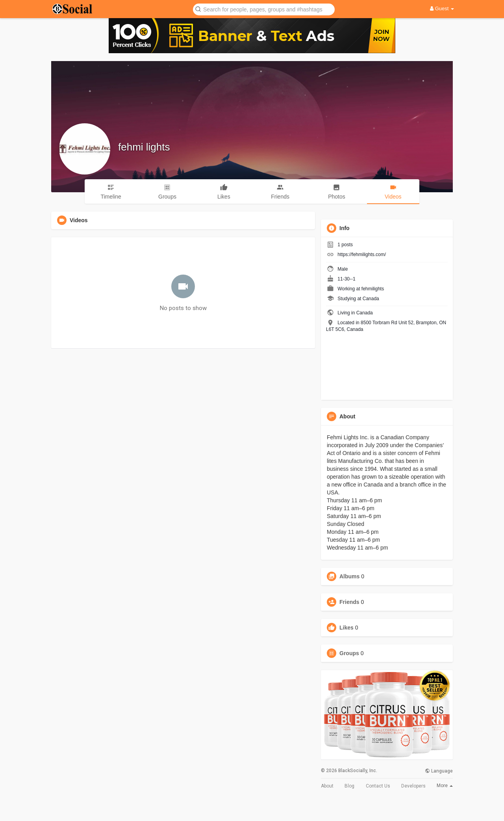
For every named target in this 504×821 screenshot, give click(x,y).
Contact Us (378, 786)
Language (439, 771)
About (327, 786)
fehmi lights (144, 147)
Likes (346, 628)
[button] (264, 9)
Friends (349, 602)
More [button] (445, 786)
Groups (349, 653)
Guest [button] (442, 8)
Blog (349, 786)
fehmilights (373, 289)
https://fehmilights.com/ (362, 254)
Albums (349, 576)
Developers (413, 786)
